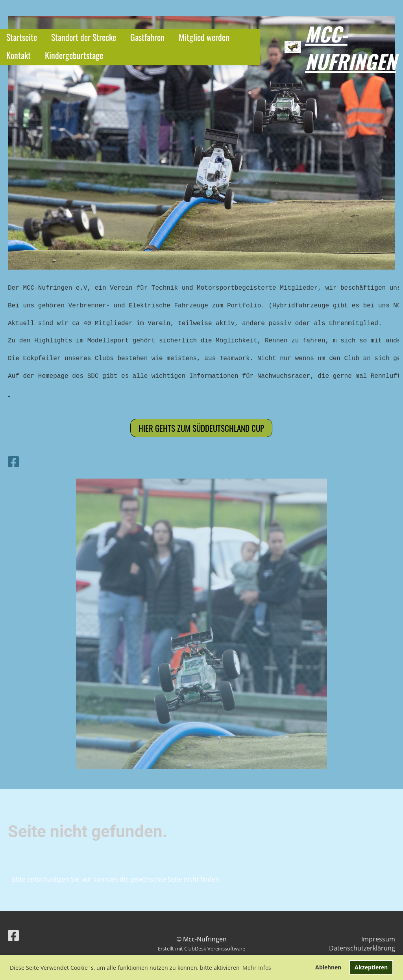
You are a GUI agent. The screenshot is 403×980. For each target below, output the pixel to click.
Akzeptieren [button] (371, 967)
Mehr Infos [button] (257, 968)
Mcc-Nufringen (351, 47)
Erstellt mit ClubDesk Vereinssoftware (201, 949)
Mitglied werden (204, 37)
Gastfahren (147, 37)
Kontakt (18, 55)
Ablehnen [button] (328, 967)
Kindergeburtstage (74, 55)
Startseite (22, 37)
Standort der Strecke (84, 37)
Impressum (378, 939)
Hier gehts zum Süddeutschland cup (201, 428)
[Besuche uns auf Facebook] (13, 461)
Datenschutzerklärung (362, 948)
